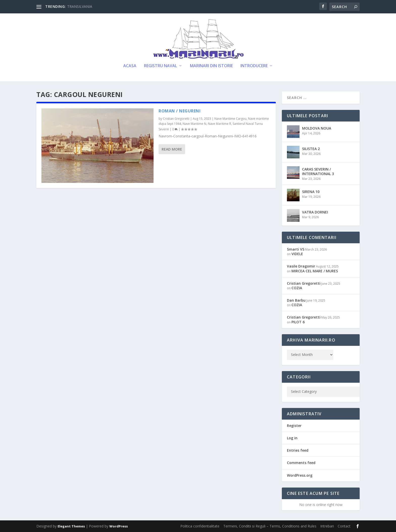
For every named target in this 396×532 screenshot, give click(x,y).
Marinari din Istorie (211, 66)
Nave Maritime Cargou (230, 119)
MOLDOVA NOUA (317, 128)
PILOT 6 (298, 322)
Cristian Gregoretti (176, 119)
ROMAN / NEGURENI (180, 111)
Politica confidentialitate (200, 526)
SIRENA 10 (311, 192)
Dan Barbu (296, 300)
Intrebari (327, 526)
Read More (172, 149)
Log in (292, 438)
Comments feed (301, 463)
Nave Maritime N (194, 124)
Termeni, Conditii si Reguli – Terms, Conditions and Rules (270, 526)
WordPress (119, 526)
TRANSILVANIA (80, 6)
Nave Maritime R (219, 124)
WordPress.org (300, 475)
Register (294, 426)
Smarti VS (296, 249)
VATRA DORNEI (315, 212)
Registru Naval (160, 66)
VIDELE (297, 254)
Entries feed (298, 450)
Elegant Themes (71, 526)
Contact (344, 526)
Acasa (130, 66)
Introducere (254, 66)
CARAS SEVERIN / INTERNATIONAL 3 (318, 171)
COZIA (297, 288)
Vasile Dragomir (301, 266)
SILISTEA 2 (311, 149)
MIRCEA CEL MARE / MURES (315, 271)
